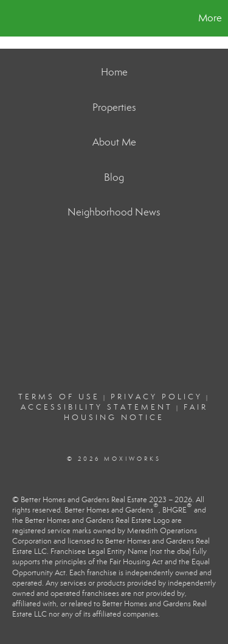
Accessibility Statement (97, 407)
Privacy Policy (157, 397)
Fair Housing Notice (136, 412)
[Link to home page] (11, 18)
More (210, 18)
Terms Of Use (59, 397)
